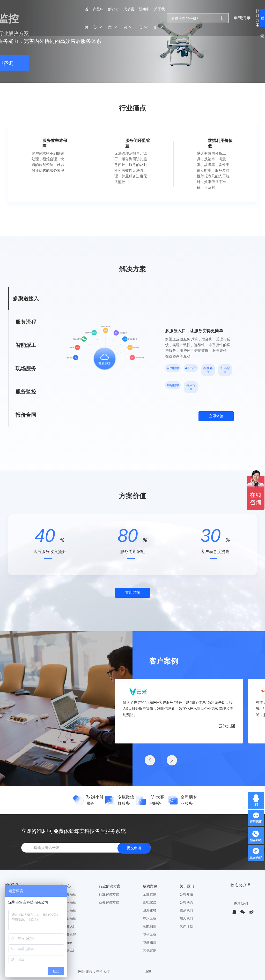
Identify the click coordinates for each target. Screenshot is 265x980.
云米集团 (227, 726)
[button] (172, 760)
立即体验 (216, 416)
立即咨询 (132, 593)
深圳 (149, 972)
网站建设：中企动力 (94, 972)
